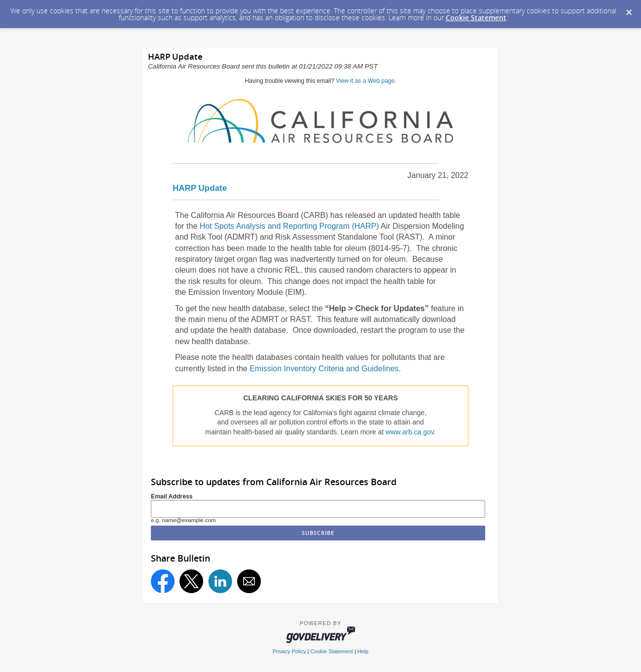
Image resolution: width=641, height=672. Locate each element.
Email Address (172, 496)
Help (363, 651)
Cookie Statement (476, 18)
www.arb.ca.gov (410, 432)
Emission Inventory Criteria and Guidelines (324, 369)
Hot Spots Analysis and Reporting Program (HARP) (289, 226)
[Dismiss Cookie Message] (629, 9)
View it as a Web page (365, 81)
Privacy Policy (289, 651)
